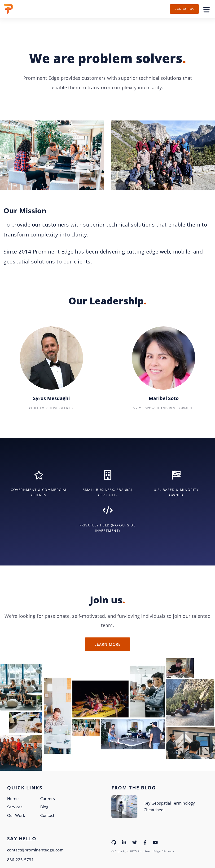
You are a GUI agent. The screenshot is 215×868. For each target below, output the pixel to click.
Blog (44, 807)
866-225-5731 (20, 860)
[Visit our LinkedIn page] (124, 842)
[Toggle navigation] (206, 9)
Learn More (107, 644)
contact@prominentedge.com (35, 850)
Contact (47, 815)
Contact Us (184, 9)
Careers (48, 799)
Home (13, 799)
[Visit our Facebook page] (145, 842)
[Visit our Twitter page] (135, 842)
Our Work (16, 815)
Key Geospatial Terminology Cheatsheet (169, 806)
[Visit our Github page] (114, 842)
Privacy (169, 851)
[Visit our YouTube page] (155, 842)
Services (15, 807)
